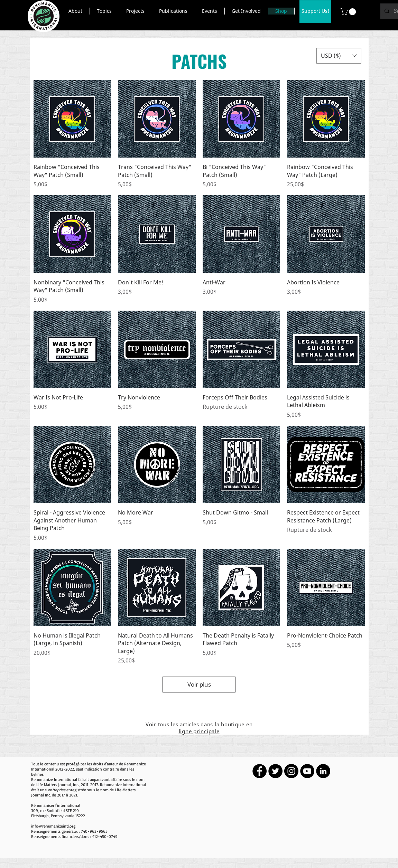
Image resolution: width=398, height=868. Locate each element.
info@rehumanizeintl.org (53, 826)
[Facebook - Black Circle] (260, 771)
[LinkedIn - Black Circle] (323, 771)
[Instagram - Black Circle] (291, 771)
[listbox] (339, 56)
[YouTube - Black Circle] (307, 771)
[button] (76, 11)
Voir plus (199, 684)
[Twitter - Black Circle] (275, 771)
